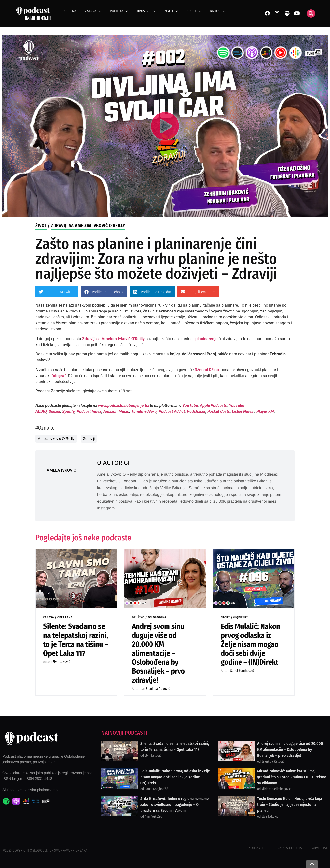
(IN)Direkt (241, 617)
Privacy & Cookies (287, 848)
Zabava (93, 11)
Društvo (146, 11)
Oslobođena (157, 617)
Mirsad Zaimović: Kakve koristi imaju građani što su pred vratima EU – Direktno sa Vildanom (292, 777)
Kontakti (256, 848)
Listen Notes (243, 411)
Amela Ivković (61, 470)
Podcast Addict (172, 411)
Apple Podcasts (213, 405)
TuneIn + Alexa (144, 411)
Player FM (265, 411)
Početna (69, 11)
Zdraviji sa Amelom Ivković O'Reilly (88, 226)
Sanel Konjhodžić (242, 671)
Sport (194, 11)
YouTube (190, 405)
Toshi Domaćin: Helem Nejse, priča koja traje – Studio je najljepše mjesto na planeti (290, 805)
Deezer (54, 411)
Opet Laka (65, 617)
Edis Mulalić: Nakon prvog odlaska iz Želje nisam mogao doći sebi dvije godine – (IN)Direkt (251, 644)
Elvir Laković (61, 662)
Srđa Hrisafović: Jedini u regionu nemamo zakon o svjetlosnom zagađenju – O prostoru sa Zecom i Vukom (175, 805)
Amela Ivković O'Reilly (56, 438)
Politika (119, 11)
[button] (311, 14)
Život (171, 11)
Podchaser (196, 411)
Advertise (320, 848)
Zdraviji (89, 438)
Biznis (218, 11)
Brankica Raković (158, 689)
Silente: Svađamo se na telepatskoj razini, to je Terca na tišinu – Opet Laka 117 (76, 640)
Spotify (68, 411)
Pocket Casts (219, 411)
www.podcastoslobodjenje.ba (124, 405)
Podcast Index (89, 411)
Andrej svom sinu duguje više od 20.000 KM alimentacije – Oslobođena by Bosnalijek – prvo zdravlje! (158, 653)
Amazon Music (116, 411)
